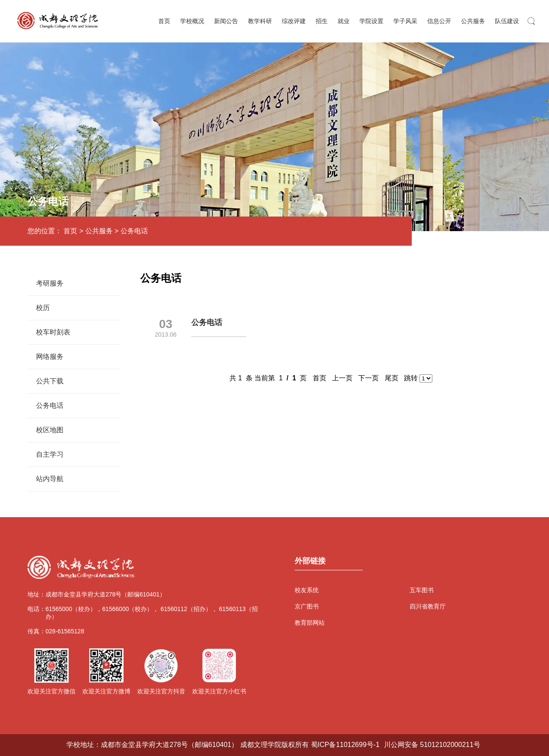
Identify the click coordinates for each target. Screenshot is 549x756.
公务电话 (134, 231)
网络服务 (50, 357)
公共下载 (50, 381)
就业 (344, 21)
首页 (164, 21)
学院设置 (371, 21)
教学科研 (260, 21)
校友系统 (307, 590)
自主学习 (50, 454)
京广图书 (307, 606)
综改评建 (294, 21)
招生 (322, 21)
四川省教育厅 (427, 606)
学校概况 (192, 21)
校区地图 (50, 430)
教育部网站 (310, 623)
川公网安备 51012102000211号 (432, 745)
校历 (43, 308)
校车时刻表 (53, 332)
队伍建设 (507, 21)
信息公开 (439, 21)
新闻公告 (226, 21)
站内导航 (50, 479)
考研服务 (50, 283)
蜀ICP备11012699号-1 (345, 745)
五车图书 (421, 590)
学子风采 (405, 21)
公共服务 (473, 21)
